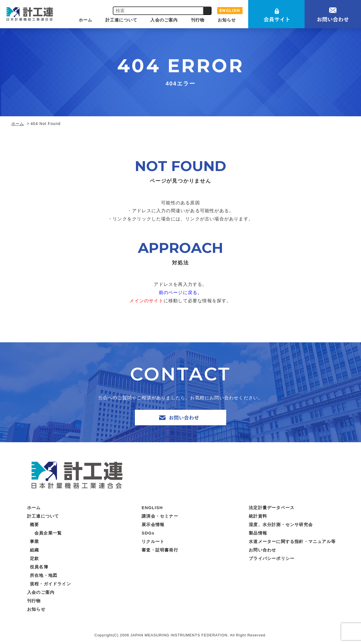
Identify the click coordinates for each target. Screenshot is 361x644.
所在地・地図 (44, 575)
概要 (34, 524)
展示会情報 (153, 524)
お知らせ (227, 20)
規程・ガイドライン (50, 584)
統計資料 (258, 516)
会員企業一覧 (48, 533)
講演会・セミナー (160, 516)
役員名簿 (39, 567)
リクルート (153, 541)
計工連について (121, 20)
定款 (34, 558)
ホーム (86, 20)
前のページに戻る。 (181, 293)
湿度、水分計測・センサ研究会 (281, 524)
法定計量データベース (272, 508)
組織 (34, 550)
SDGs (148, 533)
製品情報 (258, 533)
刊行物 (198, 20)
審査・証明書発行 (160, 550)
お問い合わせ (262, 550)
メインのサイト (146, 301)
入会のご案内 (164, 20)
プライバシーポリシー (272, 558)
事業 (34, 541)
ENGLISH (230, 10)
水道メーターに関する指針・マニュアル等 (292, 541)
